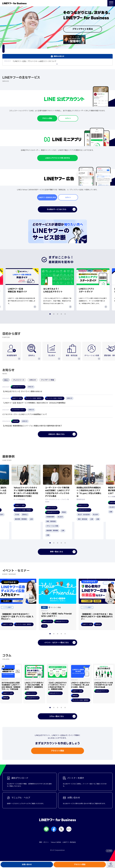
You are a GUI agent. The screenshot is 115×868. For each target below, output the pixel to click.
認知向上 (32, 350)
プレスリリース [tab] (19, 380)
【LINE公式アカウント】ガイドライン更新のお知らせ (22, 391)
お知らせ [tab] (33, 380)
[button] (54, 45)
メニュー (111, 3)
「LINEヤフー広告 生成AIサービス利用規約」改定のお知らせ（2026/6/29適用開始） (34, 403)
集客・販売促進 (72, 350)
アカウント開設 (80, 864)
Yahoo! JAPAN (56, 842)
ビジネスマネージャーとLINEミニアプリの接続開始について (25, 414)
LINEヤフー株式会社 (69, 842)
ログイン (111, 866)
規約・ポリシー (44, 842)
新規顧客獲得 (12, 350)
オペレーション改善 (92, 350)
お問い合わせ (27, 864)
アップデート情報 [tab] (48, 380)
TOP (110, 851)
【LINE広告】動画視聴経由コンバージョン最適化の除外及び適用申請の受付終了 (32, 426)
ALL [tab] (6, 380)
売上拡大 (52, 350)
